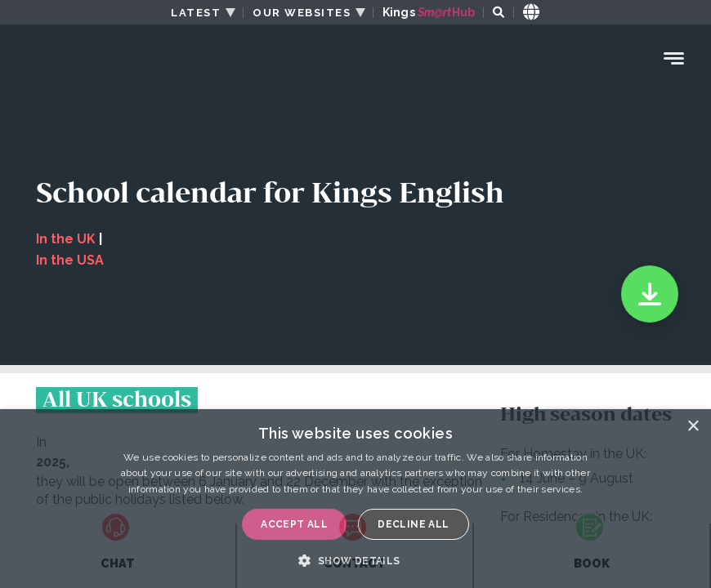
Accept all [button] (294, 524)
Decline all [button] (413, 524)
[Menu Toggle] (674, 58)
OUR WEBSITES (302, 13)
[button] (355, 560)
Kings (429, 13)
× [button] (693, 427)
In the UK (66, 239)
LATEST (196, 13)
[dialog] (355, 499)
